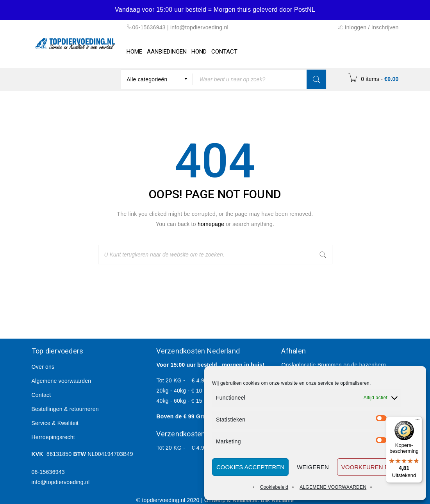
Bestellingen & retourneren (65, 409)
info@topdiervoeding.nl (61, 482)
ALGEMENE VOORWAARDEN (333, 487)
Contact (41, 395)
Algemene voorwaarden (62, 381)
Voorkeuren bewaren (378, 467)
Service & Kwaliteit (55, 423)
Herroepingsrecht (53, 437)
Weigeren (313, 467)
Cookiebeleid (274, 487)
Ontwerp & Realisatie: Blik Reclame (249, 500)
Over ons (43, 367)
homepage (211, 224)
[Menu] (418, 421)
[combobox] (157, 79)
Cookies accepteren (250, 467)
